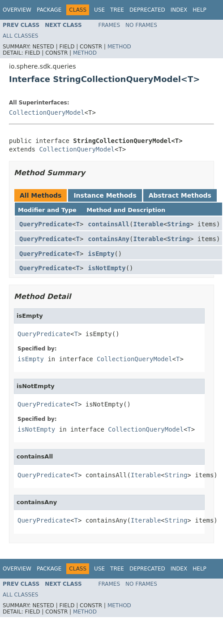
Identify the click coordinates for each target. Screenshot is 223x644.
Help (199, 10)
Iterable (148, 224)
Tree (117, 10)
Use (99, 10)
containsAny (109, 239)
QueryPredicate (46, 224)
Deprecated (147, 10)
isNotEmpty (107, 268)
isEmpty (101, 254)
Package (49, 10)
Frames (109, 25)
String (178, 224)
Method (119, 47)
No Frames (141, 25)
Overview (17, 10)
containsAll (109, 224)
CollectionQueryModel (47, 112)
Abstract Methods (180, 195)
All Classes (20, 36)
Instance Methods (105, 195)
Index (179, 10)
